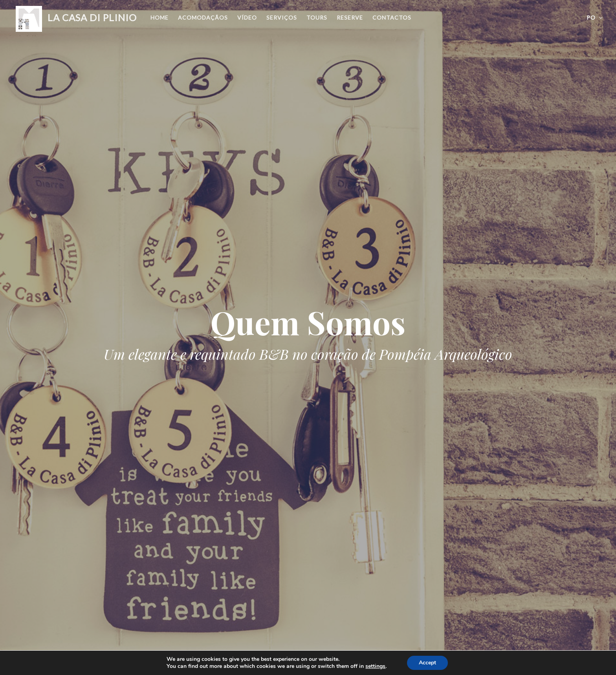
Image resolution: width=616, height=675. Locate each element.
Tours (317, 17)
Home (159, 17)
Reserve (350, 17)
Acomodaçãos (203, 17)
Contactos (392, 17)
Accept (427, 663)
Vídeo (247, 17)
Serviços (282, 17)
